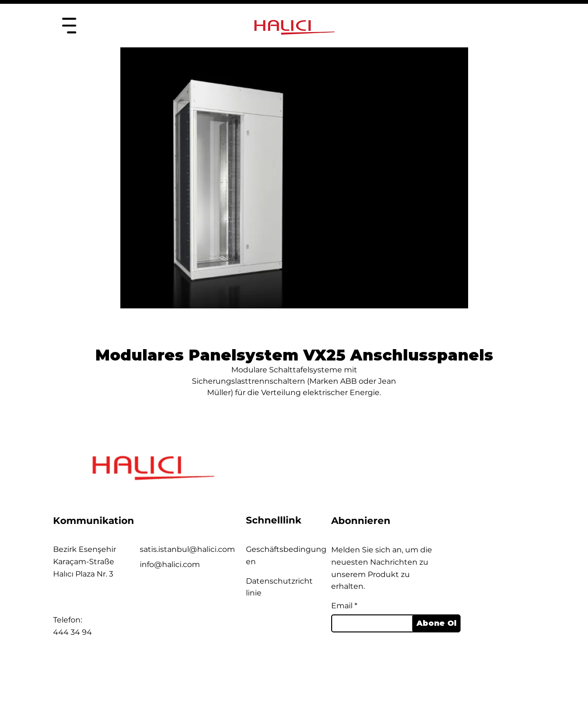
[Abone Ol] (436, 623)
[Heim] (69, 25)
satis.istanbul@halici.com (187, 549)
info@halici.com (170, 564)
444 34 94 (72, 632)
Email (342, 606)
